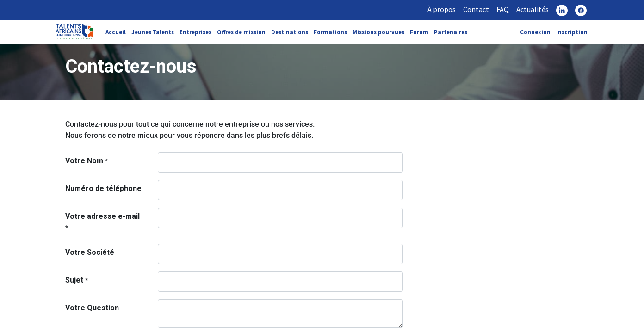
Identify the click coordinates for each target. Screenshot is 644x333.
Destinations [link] (290, 32)
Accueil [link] (116, 32)
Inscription (572, 32)
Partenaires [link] (451, 32)
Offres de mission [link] (241, 32)
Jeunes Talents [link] (153, 32)
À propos (442, 9)
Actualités (533, 9)
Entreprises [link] (195, 32)
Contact (476, 9)
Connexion (535, 32)
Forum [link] (419, 32)
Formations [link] (330, 32)
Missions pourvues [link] (378, 32)
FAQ (503, 9)
